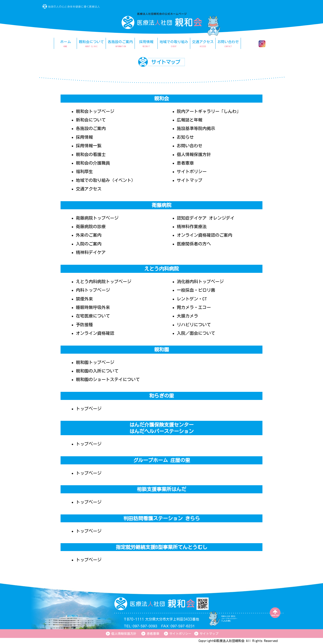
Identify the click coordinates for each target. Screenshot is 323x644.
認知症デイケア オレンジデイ (206, 218)
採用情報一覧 (89, 146)
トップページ (89, 409)
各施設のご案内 (91, 128)
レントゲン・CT (192, 299)
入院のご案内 (89, 244)
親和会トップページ (95, 111)
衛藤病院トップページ (97, 218)
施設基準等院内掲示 (196, 128)
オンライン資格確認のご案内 (204, 235)
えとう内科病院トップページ (104, 281)
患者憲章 (185, 163)
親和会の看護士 (91, 154)
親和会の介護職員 (93, 163)
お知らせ (185, 137)
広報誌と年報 (190, 120)
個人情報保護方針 (194, 154)
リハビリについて (194, 325)
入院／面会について (196, 333)
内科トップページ (93, 290)
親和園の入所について (97, 371)
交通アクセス (89, 189)
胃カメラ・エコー (194, 307)
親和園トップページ (95, 362)
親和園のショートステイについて (108, 379)
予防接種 (84, 325)
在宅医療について (93, 316)
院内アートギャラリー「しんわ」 (209, 111)
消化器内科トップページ (200, 281)
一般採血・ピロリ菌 (196, 290)
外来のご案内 (89, 235)
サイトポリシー (192, 171)
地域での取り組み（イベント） (106, 180)
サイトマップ (190, 180)
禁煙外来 (84, 299)
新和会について (91, 120)
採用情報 (84, 137)
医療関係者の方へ (194, 244)
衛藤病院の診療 (91, 226)
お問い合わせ (190, 146)
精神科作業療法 (192, 226)
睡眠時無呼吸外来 (93, 307)
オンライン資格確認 (95, 333)
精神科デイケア (91, 252)
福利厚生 (84, 171)
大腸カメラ (187, 316)
